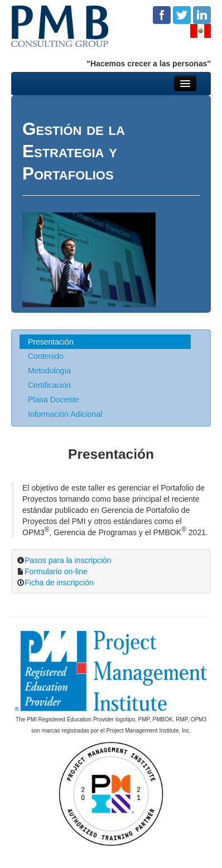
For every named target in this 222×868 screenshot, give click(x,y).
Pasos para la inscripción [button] (68, 560)
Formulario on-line (56, 571)
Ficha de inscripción (59, 583)
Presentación (51, 342)
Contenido (46, 356)
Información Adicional (65, 414)
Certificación (49, 385)
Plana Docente (54, 400)
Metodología (49, 371)
